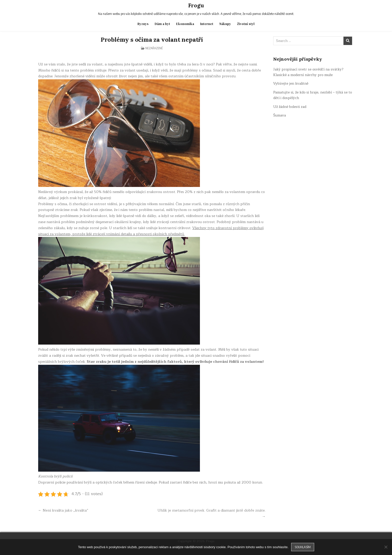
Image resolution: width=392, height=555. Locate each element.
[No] (386, 547)
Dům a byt (162, 24)
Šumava (280, 115)
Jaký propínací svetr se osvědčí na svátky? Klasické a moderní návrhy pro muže (309, 72)
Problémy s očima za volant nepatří (152, 39)
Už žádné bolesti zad (290, 106)
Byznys (143, 24)
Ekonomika (185, 24)
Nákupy (225, 24)
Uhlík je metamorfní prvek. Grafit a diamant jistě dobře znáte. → (211, 513)
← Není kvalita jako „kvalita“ (63, 510)
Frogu (196, 5)
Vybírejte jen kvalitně (291, 83)
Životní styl (246, 24)
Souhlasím (303, 547)
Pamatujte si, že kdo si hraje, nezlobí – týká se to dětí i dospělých (311, 95)
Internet (207, 24)
